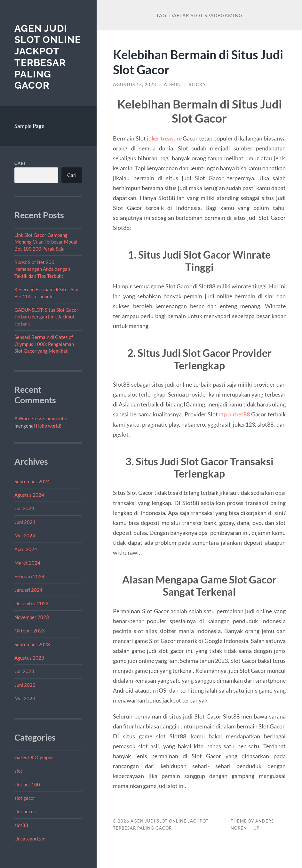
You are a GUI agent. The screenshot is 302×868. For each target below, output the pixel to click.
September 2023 (32, 644)
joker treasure (164, 138)
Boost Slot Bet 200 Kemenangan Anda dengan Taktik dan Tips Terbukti (42, 269)
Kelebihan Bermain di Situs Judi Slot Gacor (188, 62)
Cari (20, 163)
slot (18, 771)
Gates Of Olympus (34, 757)
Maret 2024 (27, 563)
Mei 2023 (25, 698)
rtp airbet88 (234, 414)
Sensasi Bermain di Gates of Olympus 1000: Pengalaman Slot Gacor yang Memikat (44, 344)
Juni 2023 (25, 685)
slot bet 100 (27, 784)
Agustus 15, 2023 (135, 84)
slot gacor (25, 798)
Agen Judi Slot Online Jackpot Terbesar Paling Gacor (48, 57)
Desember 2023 (32, 603)
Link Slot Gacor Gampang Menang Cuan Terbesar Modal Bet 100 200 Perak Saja (46, 242)
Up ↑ (258, 828)
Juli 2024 (24, 508)
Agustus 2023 (29, 658)
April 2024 (26, 549)
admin (172, 84)
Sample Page (29, 126)
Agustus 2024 (29, 495)
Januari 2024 (28, 590)
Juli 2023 (24, 671)
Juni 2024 (25, 522)
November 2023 (32, 617)
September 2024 (32, 481)
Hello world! (49, 426)
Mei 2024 (25, 535)
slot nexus (25, 811)
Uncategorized (30, 839)
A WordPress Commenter (41, 418)
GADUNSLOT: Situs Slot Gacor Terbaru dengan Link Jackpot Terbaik (46, 317)
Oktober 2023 (30, 631)
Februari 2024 (29, 576)
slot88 (21, 825)
